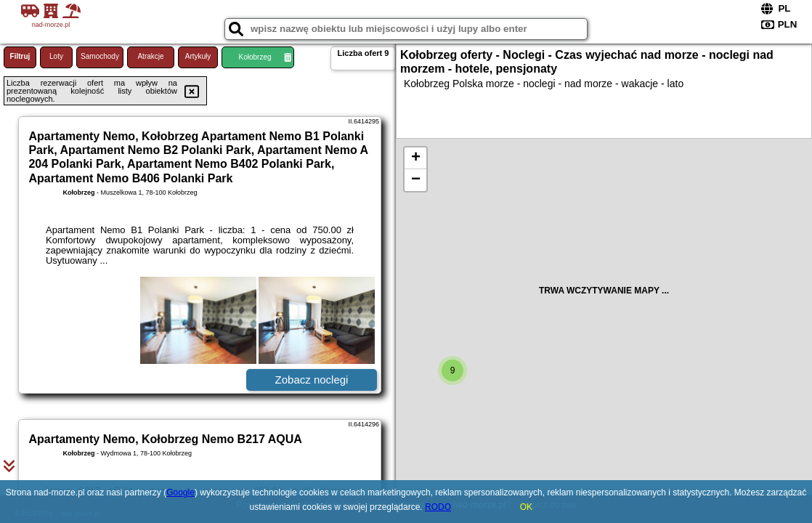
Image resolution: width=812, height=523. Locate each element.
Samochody (100, 56)
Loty (56, 56)
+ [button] (416, 158)
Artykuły (198, 56)
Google (180, 492)
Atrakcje (150, 56)
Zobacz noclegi (312, 380)
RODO (438, 507)
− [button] (416, 180)
